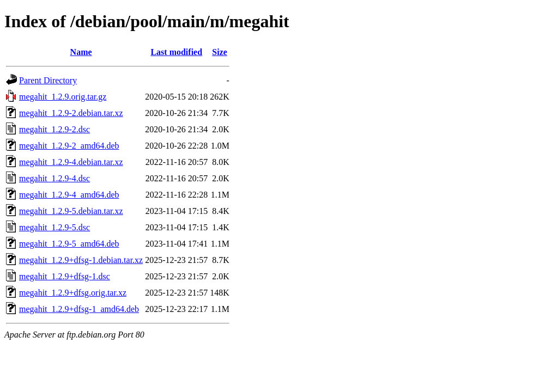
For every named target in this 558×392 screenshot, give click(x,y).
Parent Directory (48, 80)
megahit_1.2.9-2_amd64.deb (69, 146)
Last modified (176, 52)
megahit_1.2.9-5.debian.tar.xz (71, 211)
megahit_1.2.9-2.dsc (54, 129)
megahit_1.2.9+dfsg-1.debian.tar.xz (81, 260)
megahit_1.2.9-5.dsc (54, 227)
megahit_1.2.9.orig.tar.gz (63, 97)
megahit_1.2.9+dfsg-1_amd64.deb (79, 309)
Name (81, 52)
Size (220, 52)
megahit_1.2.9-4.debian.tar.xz (71, 162)
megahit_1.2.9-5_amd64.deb (69, 244)
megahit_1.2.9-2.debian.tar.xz (71, 113)
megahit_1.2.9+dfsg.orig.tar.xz (73, 293)
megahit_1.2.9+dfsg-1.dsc (65, 276)
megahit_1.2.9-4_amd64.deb (69, 195)
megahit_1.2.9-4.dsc (54, 178)
